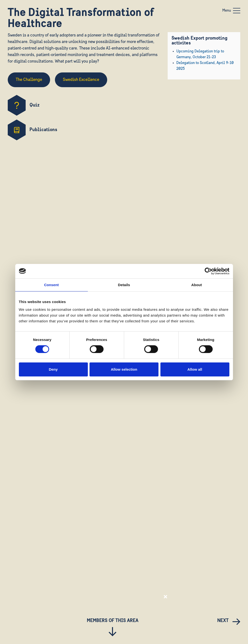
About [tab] (197, 285)
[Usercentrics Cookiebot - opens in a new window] (208, 271)
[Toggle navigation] (237, 11)
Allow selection (124, 369)
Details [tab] (124, 285)
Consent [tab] (51, 285)
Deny (53, 369)
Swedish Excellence (81, 80)
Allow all (195, 369)
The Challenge (29, 80)
